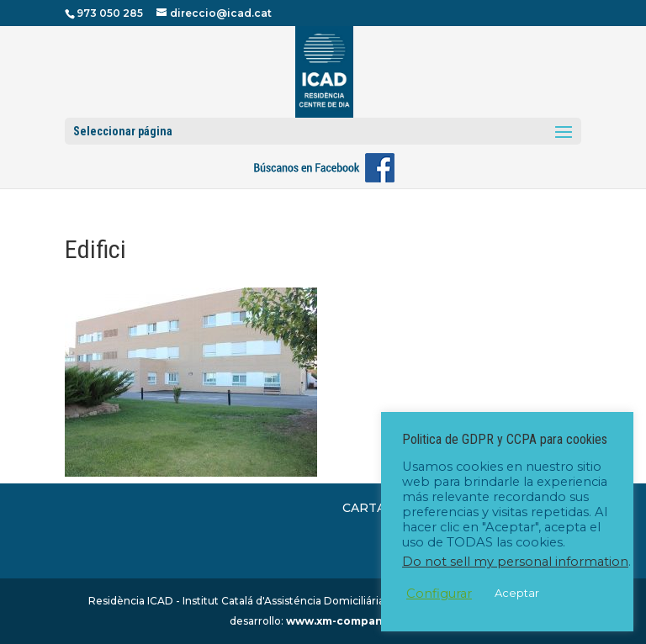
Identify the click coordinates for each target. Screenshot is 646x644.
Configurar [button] (439, 594)
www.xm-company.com (351, 621)
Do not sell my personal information (515, 562)
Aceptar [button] (517, 593)
